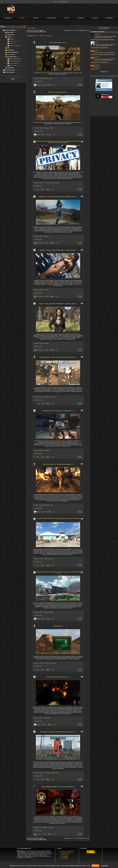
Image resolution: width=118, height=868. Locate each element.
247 (48, 457)
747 (52, 350)
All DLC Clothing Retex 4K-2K (58, 43)
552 (48, 670)
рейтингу (42, 36)
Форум (36, 18)
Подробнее (105, 866)
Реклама (109, 18)
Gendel (97, 50)
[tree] (13, 51)
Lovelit (38, 404)
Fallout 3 (12, 41)
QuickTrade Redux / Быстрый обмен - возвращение (58, 411)
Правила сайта (65, 855)
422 (49, 565)
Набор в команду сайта (104, 27)
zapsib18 (97, 34)
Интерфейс (48, 718)
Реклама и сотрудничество (68, 851)
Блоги (67, 18)
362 (48, 190)
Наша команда (65, 858)
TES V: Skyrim (13, 66)
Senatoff (39, 834)
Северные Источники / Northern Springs (103, 40)
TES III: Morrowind (14, 61)
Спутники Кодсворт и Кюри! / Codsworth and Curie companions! (58, 357)
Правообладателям (66, 853)
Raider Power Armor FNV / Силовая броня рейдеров (58, 464)
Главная (8, 18)
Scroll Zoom (95, 69)
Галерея (81, 18)
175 (50, 834)
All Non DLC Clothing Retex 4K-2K (58, 92)
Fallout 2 (11, 39)
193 (49, 135)
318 (49, 512)
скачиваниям (48, 36)
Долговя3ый (40, 243)
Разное (95, 18)
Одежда (47, 236)
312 (48, 779)
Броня (52, 78)
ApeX (38, 190)
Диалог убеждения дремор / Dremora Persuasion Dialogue (58, 787)
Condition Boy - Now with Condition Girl (58, 677)
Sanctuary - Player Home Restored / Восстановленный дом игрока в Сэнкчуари (58, 519)
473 (49, 404)
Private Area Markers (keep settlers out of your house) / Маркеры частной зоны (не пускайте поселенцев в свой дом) (58, 142)
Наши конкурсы (104, 29)
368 (49, 85)
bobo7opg (97, 65)
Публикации (51, 18)
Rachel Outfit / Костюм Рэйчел (100, 48)
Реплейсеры (53, 663)
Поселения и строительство (52, 183)
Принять (95, 866)
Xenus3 (39, 85)
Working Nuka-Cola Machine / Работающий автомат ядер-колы (58, 732)
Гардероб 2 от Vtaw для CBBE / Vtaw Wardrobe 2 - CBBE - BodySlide (58, 250)
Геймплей (47, 450)
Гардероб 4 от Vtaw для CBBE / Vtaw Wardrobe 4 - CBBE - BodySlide (58, 197)
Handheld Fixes (58, 626)
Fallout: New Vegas (15, 46)
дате (37, 36)
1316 (52, 243)
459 (50, 725)
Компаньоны (53, 397)
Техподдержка (65, 857)
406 (52, 297)
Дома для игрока (49, 559)
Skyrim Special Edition (15, 59)
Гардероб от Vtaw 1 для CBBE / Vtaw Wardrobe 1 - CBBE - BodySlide (58, 304)
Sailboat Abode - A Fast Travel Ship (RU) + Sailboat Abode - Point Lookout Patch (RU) (58, 573)
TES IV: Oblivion (14, 63)
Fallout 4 (12, 43)
